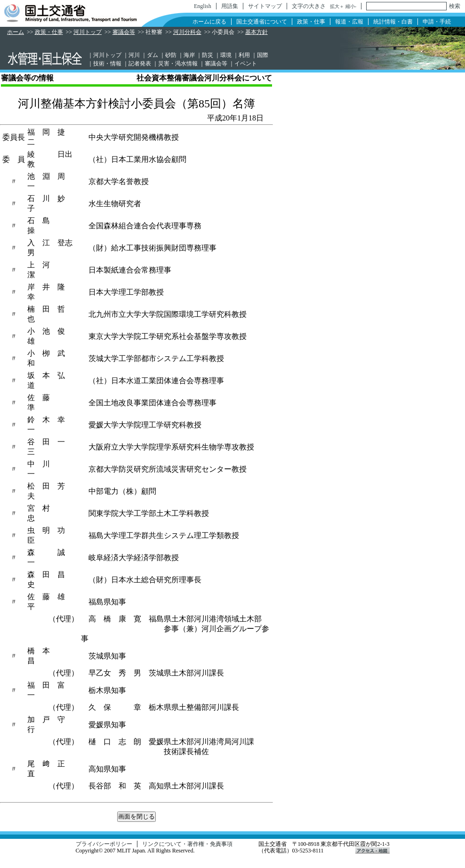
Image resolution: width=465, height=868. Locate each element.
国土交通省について (262, 22)
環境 (226, 55)
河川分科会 (187, 32)
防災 (208, 55)
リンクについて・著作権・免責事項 (187, 844)
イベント (246, 64)
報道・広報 (349, 22)
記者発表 (140, 64)
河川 (134, 55)
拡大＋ (337, 6)
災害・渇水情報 (178, 64)
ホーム (16, 32)
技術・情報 (107, 64)
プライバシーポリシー (104, 844)
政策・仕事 (311, 22)
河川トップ (88, 32)
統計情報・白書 (393, 22)
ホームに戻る (209, 22)
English (203, 6)
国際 (263, 55)
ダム (152, 55)
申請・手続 (437, 22)
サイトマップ (265, 6)
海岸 (189, 55)
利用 (244, 55)
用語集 (230, 6)
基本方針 (257, 32)
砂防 (171, 55)
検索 (455, 6)
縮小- (351, 6)
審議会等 (124, 32)
